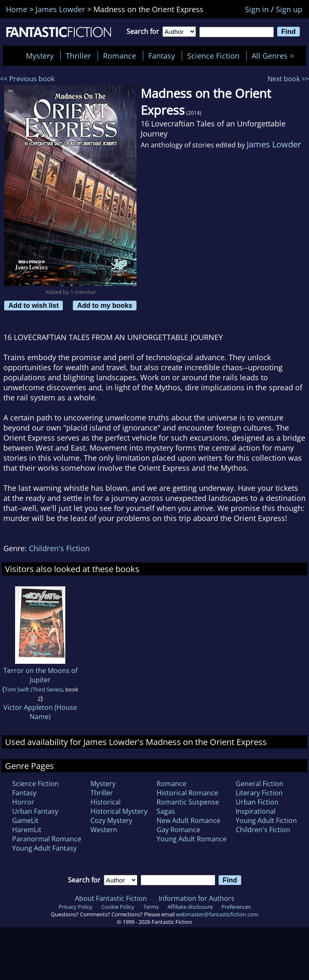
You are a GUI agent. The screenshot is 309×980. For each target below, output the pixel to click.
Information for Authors (197, 898)
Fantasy (162, 56)
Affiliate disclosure (190, 907)
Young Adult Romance (192, 839)
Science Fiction (213, 56)
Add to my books (105, 305)
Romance (120, 56)
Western (104, 830)
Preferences (236, 907)
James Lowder (274, 144)
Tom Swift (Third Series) (34, 689)
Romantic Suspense (188, 802)
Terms (151, 907)
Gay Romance (178, 830)
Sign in (257, 9)
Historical (106, 802)
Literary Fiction (259, 793)
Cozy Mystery (111, 820)
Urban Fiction (257, 802)
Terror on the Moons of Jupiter (40, 675)
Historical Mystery (119, 811)
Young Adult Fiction (266, 820)
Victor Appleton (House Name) (40, 712)
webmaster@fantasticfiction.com (217, 914)
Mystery (40, 56)
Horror (23, 802)
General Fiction (260, 784)
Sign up (289, 9)
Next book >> (288, 79)
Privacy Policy (76, 907)
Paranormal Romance (47, 839)
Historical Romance (187, 793)
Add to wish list (33, 305)
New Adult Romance (188, 820)
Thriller (78, 56)
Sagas (166, 811)
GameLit (25, 820)
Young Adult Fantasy (44, 848)
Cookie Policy (118, 907)
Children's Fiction (59, 548)
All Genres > (275, 56)
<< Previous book (27, 79)
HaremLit (27, 830)
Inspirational (256, 811)
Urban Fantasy (35, 811)
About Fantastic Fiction (111, 898)
